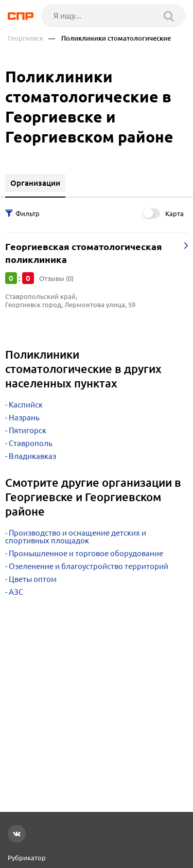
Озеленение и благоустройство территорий (89, 566)
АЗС (16, 592)
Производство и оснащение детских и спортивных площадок (76, 537)
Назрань (24, 418)
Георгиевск (25, 38)
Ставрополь (31, 443)
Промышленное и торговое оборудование (86, 553)
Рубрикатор (27, 858)
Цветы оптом (33, 579)
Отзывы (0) (56, 278)
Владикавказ (32, 456)
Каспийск (26, 405)
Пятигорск (28, 430)
